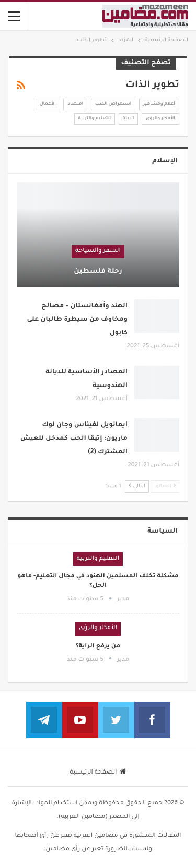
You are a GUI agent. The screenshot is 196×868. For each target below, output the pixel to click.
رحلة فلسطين (98, 272)
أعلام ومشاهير (159, 104)
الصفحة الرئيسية (98, 773)
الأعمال (48, 104)
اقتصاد (75, 104)
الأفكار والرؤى (160, 119)
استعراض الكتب (113, 104)
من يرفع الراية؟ (98, 647)
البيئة (129, 119)
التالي (137, 486)
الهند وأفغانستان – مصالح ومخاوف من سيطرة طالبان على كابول (78, 320)
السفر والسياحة (98, 251)
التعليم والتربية (95, 119)
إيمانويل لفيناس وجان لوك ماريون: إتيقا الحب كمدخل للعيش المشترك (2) (74, 439)
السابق (165, 486)
